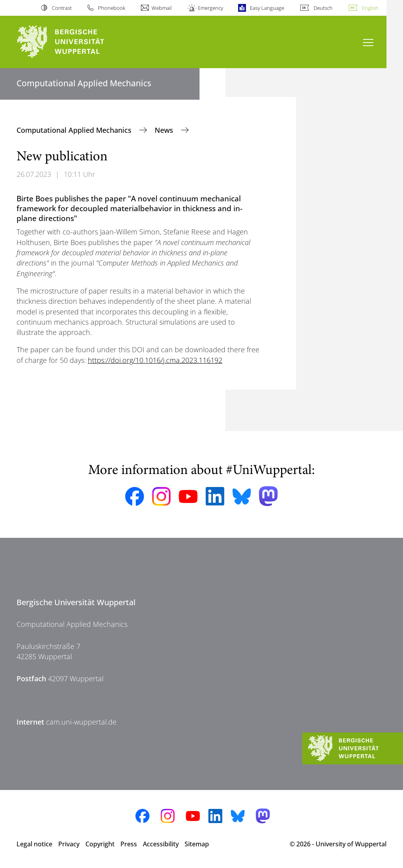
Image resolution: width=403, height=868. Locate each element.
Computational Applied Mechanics (75, 130)
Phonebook (112, 8)
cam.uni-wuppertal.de (81, 722)
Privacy (69, 844)
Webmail (162, 8)
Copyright (100, 844)
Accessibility (161, 844)
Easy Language (267, 8)
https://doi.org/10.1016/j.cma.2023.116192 (155, 360)
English (370, 8)
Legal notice (34, 844)
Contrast (62, 8)
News (165, 130)
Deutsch (323, 8)
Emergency (211, 8)
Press (129, 844)
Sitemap (197, 844)
